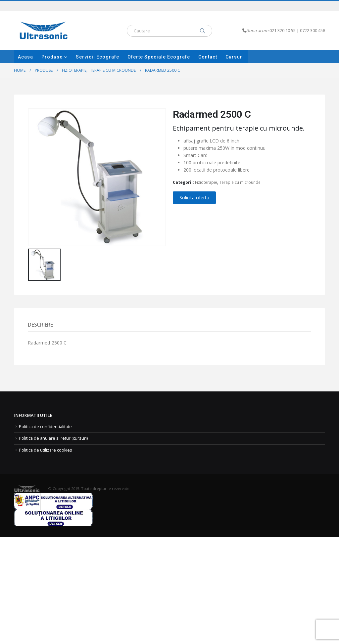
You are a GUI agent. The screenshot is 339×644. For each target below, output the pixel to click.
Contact (208, 57)
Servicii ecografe (97, 57)
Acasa (25, 57)
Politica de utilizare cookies (46, 450)
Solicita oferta (194, 198)
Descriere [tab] (40, 325)
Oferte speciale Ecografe (159, 57)
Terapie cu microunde (240, 182)
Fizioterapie (206, 182)
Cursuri (235, 57)
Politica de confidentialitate (45, 427)
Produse (52, 57)
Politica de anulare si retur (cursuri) (53, 438)
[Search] (203, 31)
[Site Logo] (44, 31)
